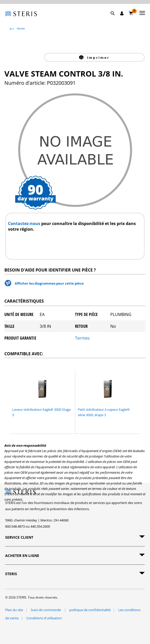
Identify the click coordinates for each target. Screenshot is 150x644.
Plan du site (14, 610)
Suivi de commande (46, 610)
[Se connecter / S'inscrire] (122, 13)
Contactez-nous (25, 223)
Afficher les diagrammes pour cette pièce (49, 283)
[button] (115, 19)
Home (21, 28)
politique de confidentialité (90, 610)
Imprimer (98, 58)
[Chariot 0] (131, 13)
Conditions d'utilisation (44, 618)
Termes (82, 338)
